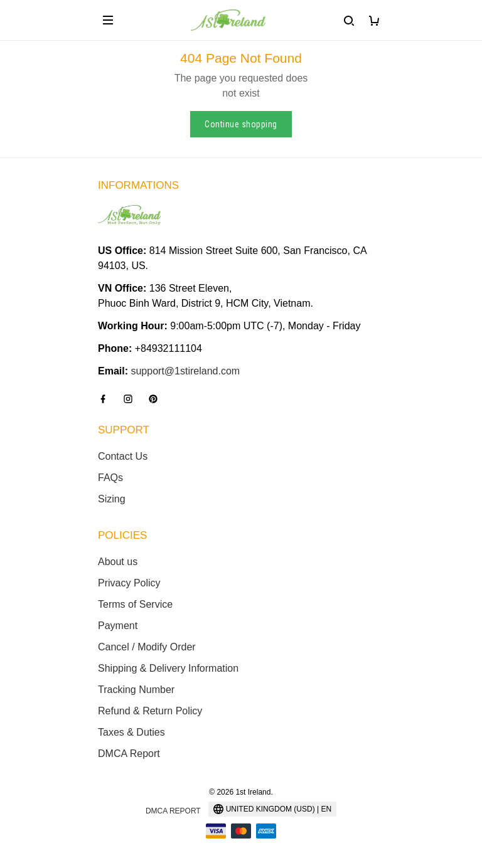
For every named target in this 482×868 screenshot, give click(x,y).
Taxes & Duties (131, 732)
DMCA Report (129, 754)
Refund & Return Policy (150, 711)
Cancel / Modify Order (147, 647)
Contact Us (123, 456)
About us (118, 562)
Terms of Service (135, 604)
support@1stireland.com (185, 371)
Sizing (112, 499)
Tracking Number (136, 690)
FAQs (110, 478)
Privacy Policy (129, 583)
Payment (118, 626)
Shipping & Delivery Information (168, 668)
